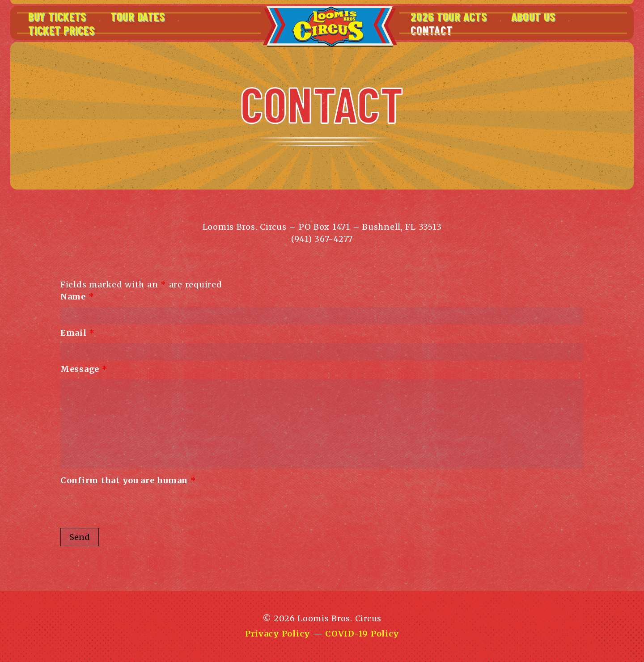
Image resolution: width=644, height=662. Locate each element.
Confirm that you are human (128, 480)
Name (77, 297)
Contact (431, 30)
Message (84, 369)
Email (78, 333)
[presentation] (128, 508)
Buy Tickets (57, 16)
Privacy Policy (278, 634)
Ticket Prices (61, 30)
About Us (533, 16)
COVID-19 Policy (362, 634)
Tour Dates (138, 16)
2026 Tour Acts (449, 16)
